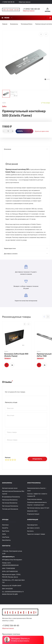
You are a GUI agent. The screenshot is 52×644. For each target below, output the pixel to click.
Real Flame (6, 531)
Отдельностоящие (33, 514)
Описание (26, 149)
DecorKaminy (6, 540)
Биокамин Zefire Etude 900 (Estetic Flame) (16, 355)
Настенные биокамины (10, 503)
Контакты (30, 531)
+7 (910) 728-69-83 (8, 2)
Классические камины (35, 499)
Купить (24, 131)
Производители (32, 525)
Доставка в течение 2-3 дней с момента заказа (26, 270)
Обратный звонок (25, 2)
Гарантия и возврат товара (36, 534)
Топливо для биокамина (10, 509)
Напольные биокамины (10, 500)
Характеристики (26, 248)
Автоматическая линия (10, 488)
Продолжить (37, 459)
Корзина (48, 10)
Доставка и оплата (26, 254)
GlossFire (5, 528)
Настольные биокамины (10, 506)
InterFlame (6, 537)
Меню (6, 18)
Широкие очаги (32, 511)
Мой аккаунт (50, 18)
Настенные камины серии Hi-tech (38, 508)
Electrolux (5, 525)
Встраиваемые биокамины (11, 497)
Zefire (4, 534)
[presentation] (23, 449)
